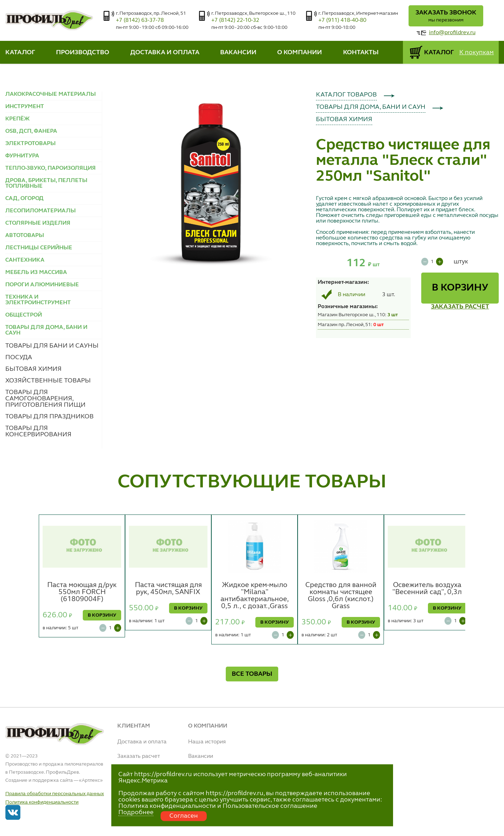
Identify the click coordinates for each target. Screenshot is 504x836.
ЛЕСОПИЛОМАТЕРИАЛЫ (41, 211)
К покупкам (477, 52)
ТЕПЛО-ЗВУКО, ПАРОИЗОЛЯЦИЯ (51, 168)
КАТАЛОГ (20, 52)
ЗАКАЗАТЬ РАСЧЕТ (460, 307)
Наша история (207, 742)
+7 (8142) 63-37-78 (140, 20)
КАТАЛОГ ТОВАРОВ (346, 95)
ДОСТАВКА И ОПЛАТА (165, 52)
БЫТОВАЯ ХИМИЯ (33, 369)
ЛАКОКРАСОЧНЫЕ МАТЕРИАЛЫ (51, 94)
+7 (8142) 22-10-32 (235, 20)
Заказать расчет (139, 756)
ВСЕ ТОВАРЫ (252, 674)
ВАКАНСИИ (238, 52)
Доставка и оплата (142, 742)
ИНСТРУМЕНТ (25, 107)
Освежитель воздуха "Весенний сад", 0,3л (427, 589)
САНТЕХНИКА (25, 260)
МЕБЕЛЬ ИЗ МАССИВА (36, 273)
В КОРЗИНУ (460, 288)
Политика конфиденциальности (42, 802)
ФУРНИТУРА (22, 156)
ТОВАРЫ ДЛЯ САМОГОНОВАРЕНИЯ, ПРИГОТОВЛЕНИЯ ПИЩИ (45, 399)
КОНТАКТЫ (361, 52)
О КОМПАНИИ (300, 52)
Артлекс (91, 780)
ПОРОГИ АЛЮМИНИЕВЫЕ (42, 285)
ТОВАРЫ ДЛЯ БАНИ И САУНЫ (52, 346)
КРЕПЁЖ (17, 119)
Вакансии (201, 756)
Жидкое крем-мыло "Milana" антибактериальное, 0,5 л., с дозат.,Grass (255, 596)
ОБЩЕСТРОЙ (24, 315)
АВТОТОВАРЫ (25, 236)
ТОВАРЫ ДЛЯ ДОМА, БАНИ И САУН (371, 107)
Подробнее (136, 812)
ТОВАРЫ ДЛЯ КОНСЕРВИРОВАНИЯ (38, 431)
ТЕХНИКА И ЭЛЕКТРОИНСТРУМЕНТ (38, 300)
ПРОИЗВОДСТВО (83, 52)
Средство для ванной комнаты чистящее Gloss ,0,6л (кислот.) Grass (341, 596)
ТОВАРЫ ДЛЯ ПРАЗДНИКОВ (49, 417)
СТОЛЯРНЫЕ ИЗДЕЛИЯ (38, 223)
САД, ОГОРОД (24, 199)
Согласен (184, 816)
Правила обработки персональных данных (55, 794)
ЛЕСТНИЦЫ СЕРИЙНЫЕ (39, 248)
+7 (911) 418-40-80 (342, 20)
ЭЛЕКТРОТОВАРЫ (30, 144)
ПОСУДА (19, 357)
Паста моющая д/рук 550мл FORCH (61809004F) (82, 592)
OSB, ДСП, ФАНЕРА (31, 131)
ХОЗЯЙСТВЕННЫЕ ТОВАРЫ (48, 381)
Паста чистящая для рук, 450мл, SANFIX (168, 589)
